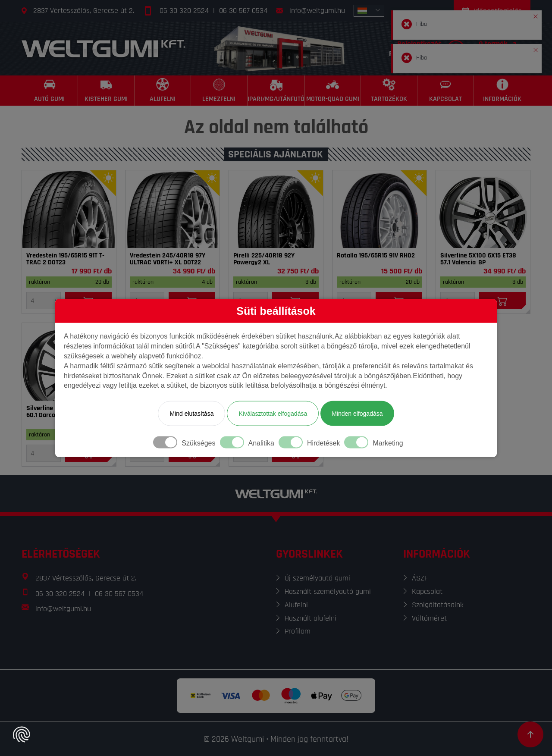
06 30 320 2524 (184, 11)
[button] (536, 15)
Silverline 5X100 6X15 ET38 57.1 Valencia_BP (478, 259)
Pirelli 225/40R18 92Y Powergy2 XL (264, 259)
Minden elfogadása (357, 414)
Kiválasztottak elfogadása (273, 414)
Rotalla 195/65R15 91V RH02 (376, 256)
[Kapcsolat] (446, 91)
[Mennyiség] (44, 301)
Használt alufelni (310, 618)
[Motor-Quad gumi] (333, 91)
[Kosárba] (502, 301)
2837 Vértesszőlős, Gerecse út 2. (84, 11)
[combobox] (369, 11)
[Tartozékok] (389, 91)
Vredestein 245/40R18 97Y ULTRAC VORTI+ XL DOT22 (168, 259)
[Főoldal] (103, 49)
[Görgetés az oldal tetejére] (530, 734)
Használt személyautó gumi (328, 591)
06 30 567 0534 (243, 11)
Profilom (298, 631)
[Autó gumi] (50, 91)
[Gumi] (69, 209)
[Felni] (483, 209)
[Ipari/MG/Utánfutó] (276, 91)
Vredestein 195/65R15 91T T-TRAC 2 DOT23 (65, 259)
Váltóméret (429, 618)
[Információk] (502, 91)
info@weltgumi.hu (317, 11)
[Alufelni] (163, 91)
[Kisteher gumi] (106, 91)
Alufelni (296, 605)
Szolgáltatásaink (438, 605)
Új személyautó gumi (317, 578)
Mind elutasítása (191, 414)
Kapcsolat (427, 591)
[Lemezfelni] (219, 91)
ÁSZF (420, 578)
